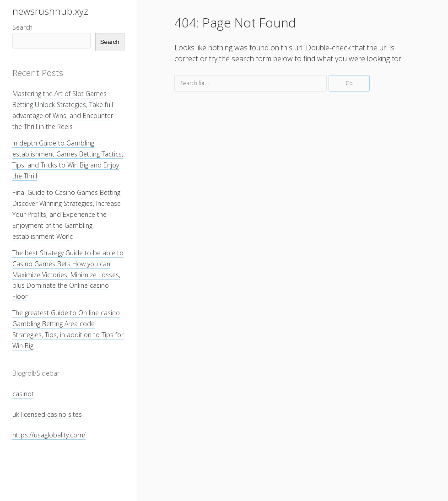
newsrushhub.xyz (50, 11)
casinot (23, 394)
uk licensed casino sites (47, 414)
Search (22, 27)
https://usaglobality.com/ (49, 435)
